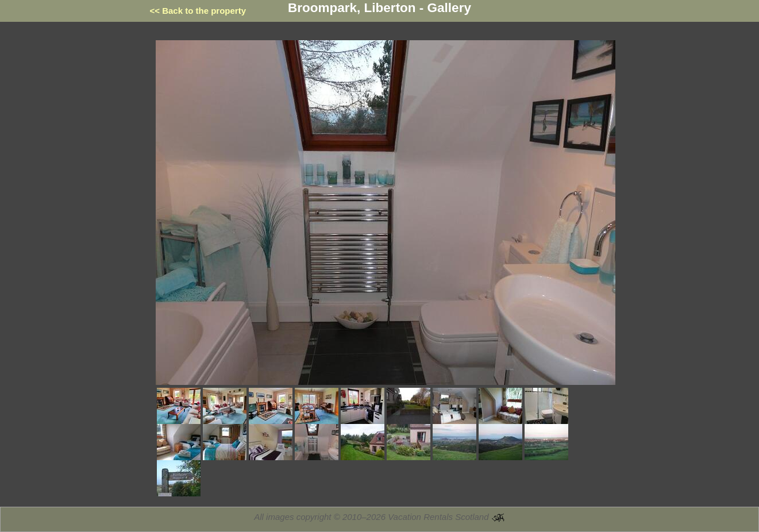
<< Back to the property (198, 11)
